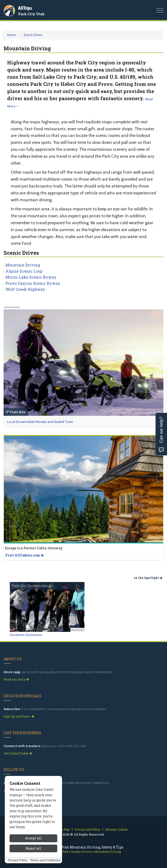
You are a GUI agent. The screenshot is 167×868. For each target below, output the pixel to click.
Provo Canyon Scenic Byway (33, 283)
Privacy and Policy (87, 829)
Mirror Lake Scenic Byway (31, 277)
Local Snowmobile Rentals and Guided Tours (40, 422)
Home (11, 35)
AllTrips (25, 8)
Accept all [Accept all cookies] (33, 838)
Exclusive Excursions (26, 635)
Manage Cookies (117, 829)
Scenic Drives (33, 35)
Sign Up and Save (19, 716)
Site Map (64, 829)
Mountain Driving (23, 265)
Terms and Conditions (45, 860)
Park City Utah (31, 14)
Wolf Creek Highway (25, 289)
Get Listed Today (18, 753)
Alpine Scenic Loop (24, 271)
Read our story (16, 679)
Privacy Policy (18, 860)
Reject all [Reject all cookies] (33, 848)
